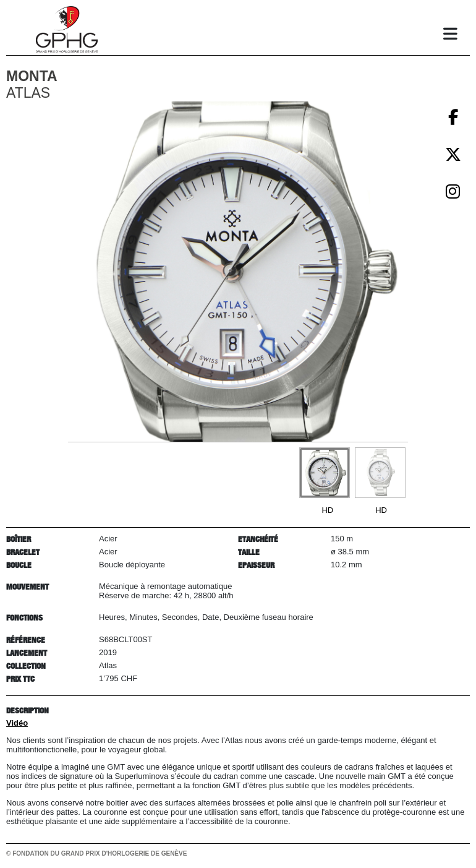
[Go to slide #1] (325, 473)
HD (327, 510)
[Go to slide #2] (380, 473)
